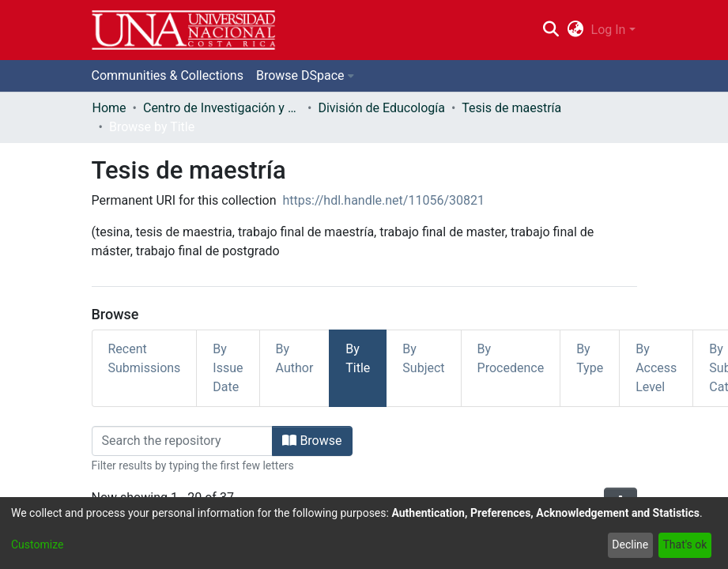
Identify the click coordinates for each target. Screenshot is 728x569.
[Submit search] (551, 30)
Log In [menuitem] (609, 30)
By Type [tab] (590, 358)
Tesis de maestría (511, 108)
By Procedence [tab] (511, 358)
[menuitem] (575, 30)
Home (109, 108)
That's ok (685, 545)
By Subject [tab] (423, 358)
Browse (312, 441)
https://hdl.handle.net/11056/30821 (384, 200)
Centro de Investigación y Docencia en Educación (222, 108)
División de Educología (381, 108)
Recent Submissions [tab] (145, 358)
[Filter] (183, 441)
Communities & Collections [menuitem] (168, 75)
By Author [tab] (295, 358)
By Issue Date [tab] (228, 368)
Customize (37, 545)
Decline (630, 545)
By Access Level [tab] (656, 368)
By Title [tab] (358, 358)
